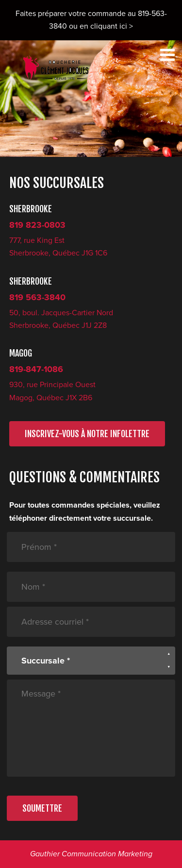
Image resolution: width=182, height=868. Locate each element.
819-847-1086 (36, 369)
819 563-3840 (37, 297)
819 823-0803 (37, 225)
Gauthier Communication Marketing (91, 854)
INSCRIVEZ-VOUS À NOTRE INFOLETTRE (87, 434)
